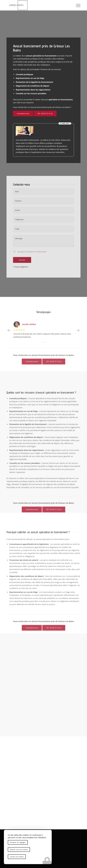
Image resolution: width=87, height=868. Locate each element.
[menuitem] (77, 5)
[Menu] (77, 5)
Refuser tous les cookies (19, 850)
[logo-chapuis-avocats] (36, 5)
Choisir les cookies (17, 857)
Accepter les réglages (18, 842)
